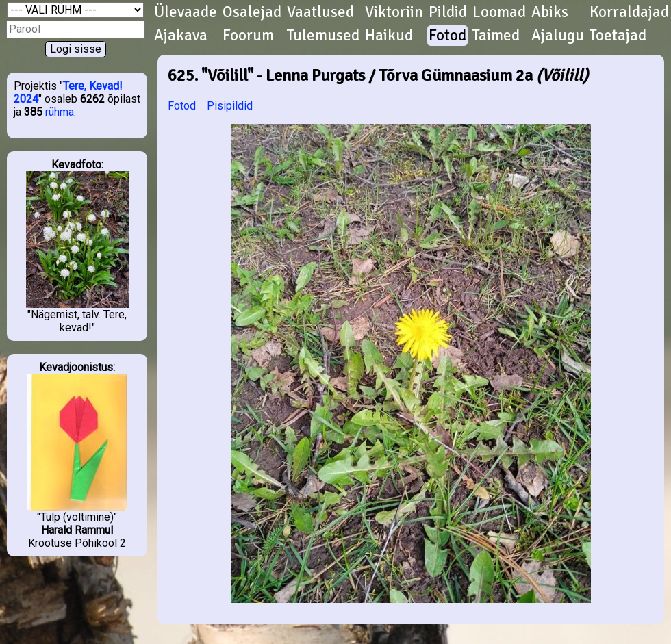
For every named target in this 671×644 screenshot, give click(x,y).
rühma (60, 112)
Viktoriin (394, 12)
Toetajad (618, 36)
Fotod (447, 36)
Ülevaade (186, 12)
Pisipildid (230, 106)
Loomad (499, 12)
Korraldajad (629, 12)
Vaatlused (320, 12)
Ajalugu (558, 36)
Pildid (448, 12)
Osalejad (252, 12)
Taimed (496, 36)
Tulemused (323, 36)
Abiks (550, 12)
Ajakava (181, 36)
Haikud (389, 36)
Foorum (248, 36)
